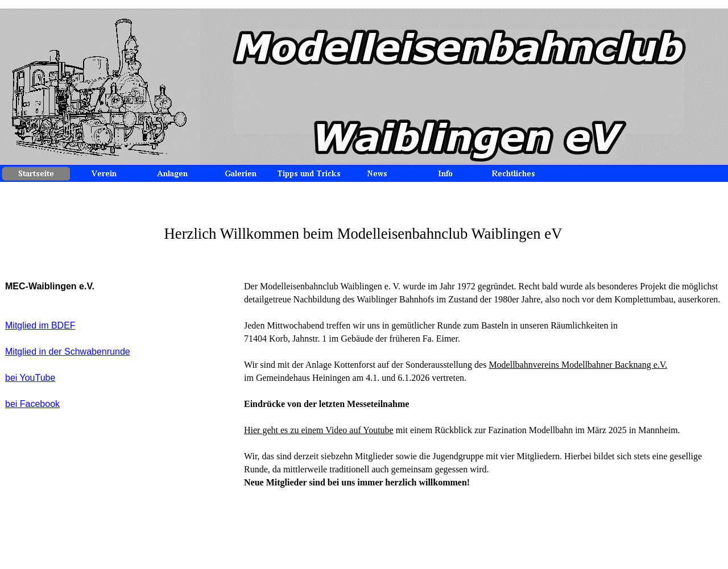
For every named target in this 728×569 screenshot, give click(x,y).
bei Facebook (32, 404)
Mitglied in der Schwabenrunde (68, 352)
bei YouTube (30, 378)
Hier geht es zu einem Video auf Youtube (319, 430)
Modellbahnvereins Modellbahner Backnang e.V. (578, 365)
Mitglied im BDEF (40, 325)
